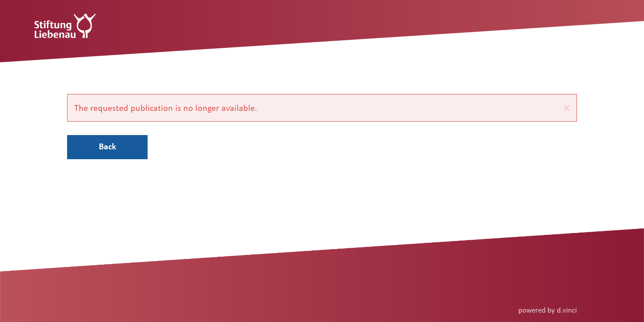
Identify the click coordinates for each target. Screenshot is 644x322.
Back (108, 146)
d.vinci (567, 310)
